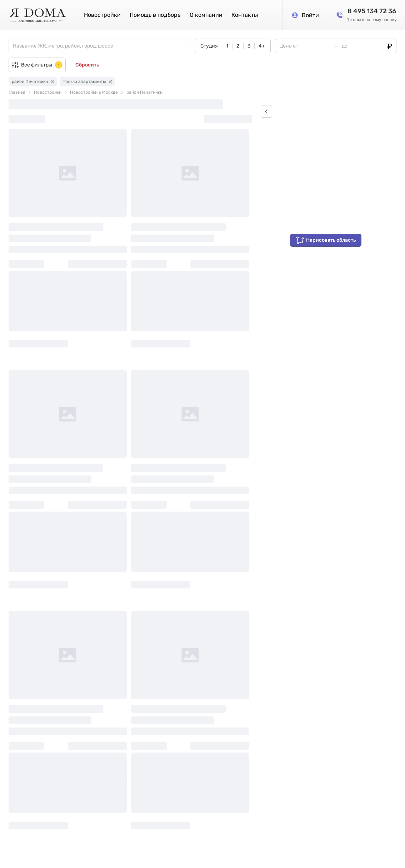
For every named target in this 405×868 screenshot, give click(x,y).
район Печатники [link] (144, 92)
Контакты (245, 15)
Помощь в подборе (155, 15)
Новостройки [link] (48, 92)
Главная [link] (17, 92)
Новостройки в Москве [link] (94, 92)
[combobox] (101, 46)
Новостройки (102, 15)
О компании (206, 15)
